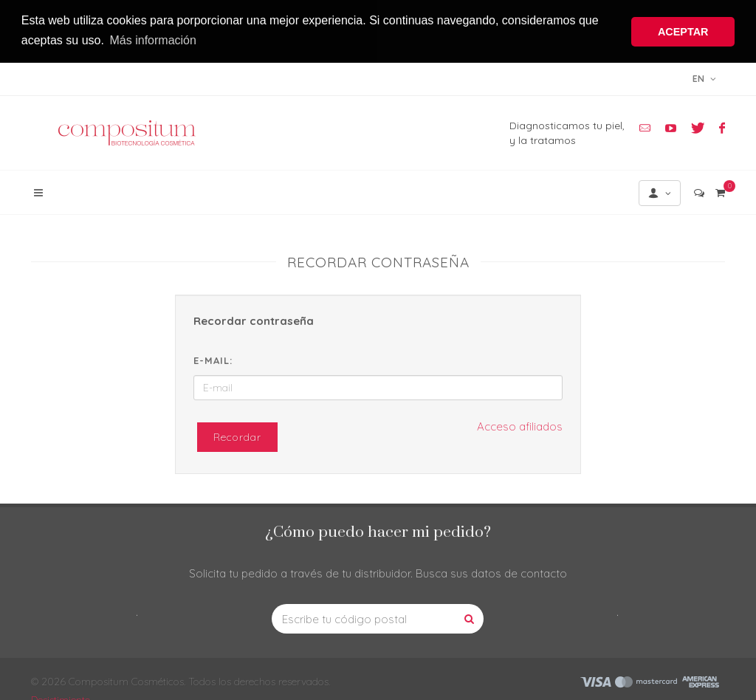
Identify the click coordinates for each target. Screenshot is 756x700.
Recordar (237, 436)
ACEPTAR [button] (683, 32)
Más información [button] (153, 40)
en (704, 77)
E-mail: (213, 358)
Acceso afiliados (520, 425)
